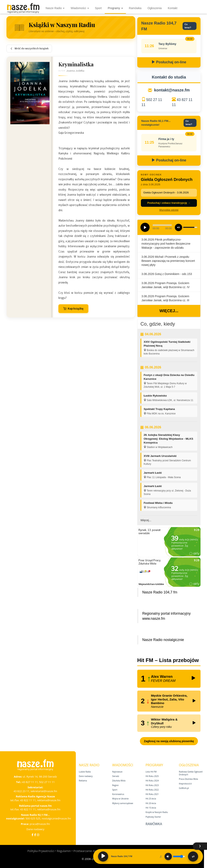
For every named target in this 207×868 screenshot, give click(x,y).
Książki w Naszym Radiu (157, 812)
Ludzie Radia (85, 772)
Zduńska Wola (119, 781)
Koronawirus (118, 794)
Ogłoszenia (155, 8)
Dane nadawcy (35, 829)
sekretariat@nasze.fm (44, 791)
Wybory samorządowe (123, 803)
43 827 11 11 (30, 782)
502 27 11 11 (47, 782)
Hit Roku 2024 (152, 781)
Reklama (83, 781)
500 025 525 (33, 818)
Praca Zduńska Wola (188, 779)
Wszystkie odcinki (169, 210)
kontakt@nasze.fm (172, 90)
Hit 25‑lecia (151, 799)
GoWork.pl (184, 788)
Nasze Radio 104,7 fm (160, 592)
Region (115, 785)
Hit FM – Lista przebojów (168, 660)
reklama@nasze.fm (49, 800)
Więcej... (169, 311)
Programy (115, 8)
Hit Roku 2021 (152, 794)
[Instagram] (38, 835)
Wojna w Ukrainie (120, 799)
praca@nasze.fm (40, 824)
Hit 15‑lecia (151, 808)
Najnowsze (117, 772)
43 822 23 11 (21, 791)
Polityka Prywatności (41, 851)
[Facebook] (32, 835)
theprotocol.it (185, 784)
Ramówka (135, 8)
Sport (98, 8)
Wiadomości (80, 8)
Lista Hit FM (151, 772)
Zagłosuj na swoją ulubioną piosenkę (169, 741)
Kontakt (173, 8)
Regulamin (64, 851)
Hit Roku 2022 (152, 790)
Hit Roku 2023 (152, 785)
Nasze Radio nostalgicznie (163, 640)
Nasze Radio (55, 8)
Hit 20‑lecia (151, 803)
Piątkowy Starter (153, 817)
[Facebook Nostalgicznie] (35, 835)
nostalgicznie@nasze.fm (56, 818)
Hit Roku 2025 (152, 776)
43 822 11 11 (28, 800)
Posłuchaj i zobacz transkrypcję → (169, 203)
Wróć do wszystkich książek (29, 49)
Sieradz (116, 776)
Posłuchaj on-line (169, 62)
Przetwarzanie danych (88, 851)
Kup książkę (73, 309)
